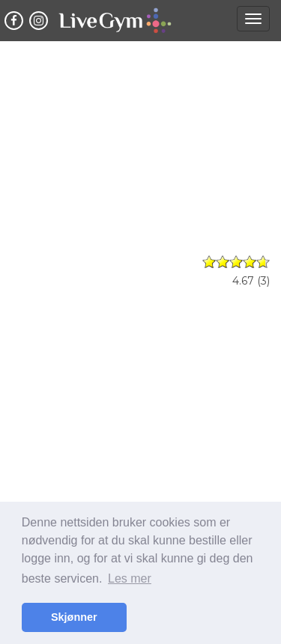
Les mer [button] (130, 578)
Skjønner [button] (74, 617)
